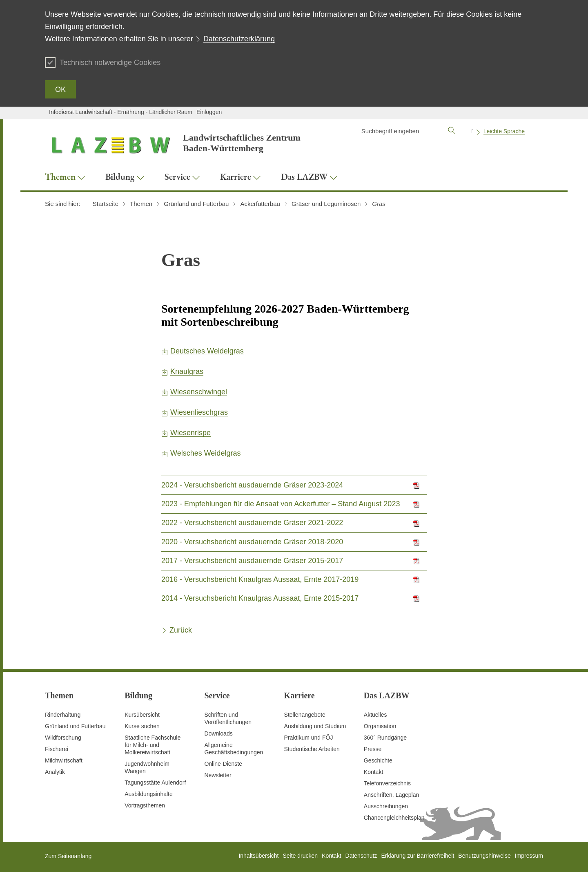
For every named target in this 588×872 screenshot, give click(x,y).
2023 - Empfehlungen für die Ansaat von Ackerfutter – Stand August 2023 (281, 504)
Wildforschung (63, 738)
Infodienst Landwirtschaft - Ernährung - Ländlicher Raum (121, 112)
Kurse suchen (142, 726)
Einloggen (209, 112)
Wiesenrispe (190, 433)
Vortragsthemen (145, 805)
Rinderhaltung (63, 715)
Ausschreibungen (386, 806)
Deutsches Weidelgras (207, 351)
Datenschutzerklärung (239, 39)
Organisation (380, 726)
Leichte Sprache (504, 131)
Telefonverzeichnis (387, 783)
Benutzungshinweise (484, 856)
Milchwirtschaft (64, 760)
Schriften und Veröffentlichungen (228, 718)
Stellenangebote (305, 715)
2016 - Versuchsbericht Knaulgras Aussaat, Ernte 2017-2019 (260, 579)
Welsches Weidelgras (205, 453)
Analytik (55, 772)
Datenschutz (361, 856)
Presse (373, 749)
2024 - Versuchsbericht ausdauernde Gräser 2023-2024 (252, 485)
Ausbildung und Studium (315, 726)
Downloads (218, 733)
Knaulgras (187, 371)
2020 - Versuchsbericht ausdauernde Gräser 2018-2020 (252, 542)
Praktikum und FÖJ (309, 738)
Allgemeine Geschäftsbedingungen (234, 749)
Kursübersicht (142, 715)
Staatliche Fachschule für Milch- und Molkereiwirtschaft (153, 745)
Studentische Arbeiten (312, 749)
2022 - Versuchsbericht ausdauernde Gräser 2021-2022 (252, 523)
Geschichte (378, 760)
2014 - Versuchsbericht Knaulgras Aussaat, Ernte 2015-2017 (260, 598)
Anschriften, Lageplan (391, 795)
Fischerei (57, 749)
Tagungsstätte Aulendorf (155, 783)
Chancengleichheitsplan (394, 818)
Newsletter (218, 775)
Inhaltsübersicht (258, 856)
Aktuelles (375, 715)
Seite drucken (300, 856)
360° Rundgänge (385, 738)
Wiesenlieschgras (199, 412)
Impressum (529, 856)
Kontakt (373, 772)
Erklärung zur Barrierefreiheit (418, 856)
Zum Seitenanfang (68, 856)
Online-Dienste (223, 764)
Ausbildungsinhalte (149, 794)
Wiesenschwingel (199, 392)
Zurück (181, 630)
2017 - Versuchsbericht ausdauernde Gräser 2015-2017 (252, 561)
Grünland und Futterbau (75, 726)
